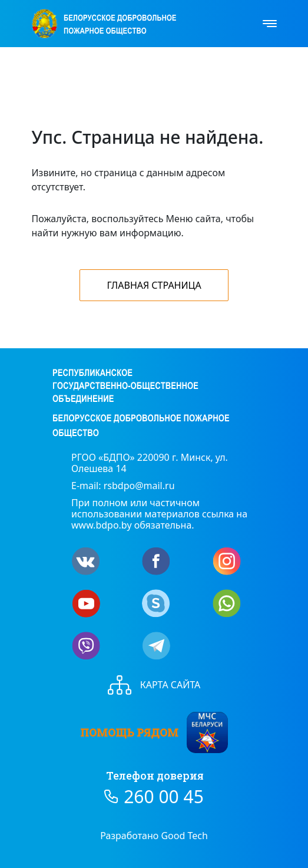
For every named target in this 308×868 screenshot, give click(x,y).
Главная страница (154, 285)
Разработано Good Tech (154, 836)
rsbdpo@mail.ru (139, 486)
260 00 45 (164, 797)
